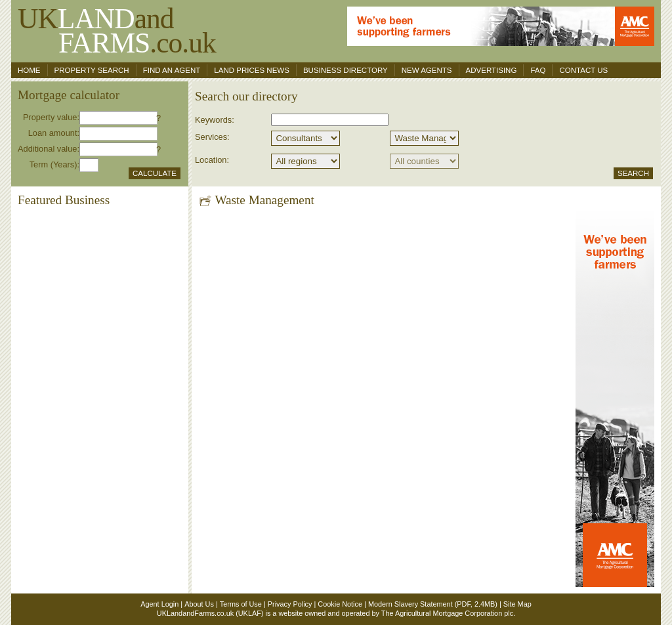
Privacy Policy (290, 604)
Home (29, 70)
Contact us (583, 70)
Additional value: (49, 149)
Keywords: (215, 120)
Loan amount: (54, 133)
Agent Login (159, 604)
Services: (212, 137)
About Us (199, 604)
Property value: (51, 117)
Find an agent (172, 70)
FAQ (538, 70)
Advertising (492, 70)
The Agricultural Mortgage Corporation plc (447, 613)
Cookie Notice (340, 604)
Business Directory (346, 70)
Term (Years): (54, 164)
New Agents (427, 70)
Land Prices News (252, 70)
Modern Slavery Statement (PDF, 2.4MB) (433, 604)
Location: (212, 160)
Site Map (517, 604)
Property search (92, 70)
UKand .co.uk (117, 31)
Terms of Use (241, 604)
